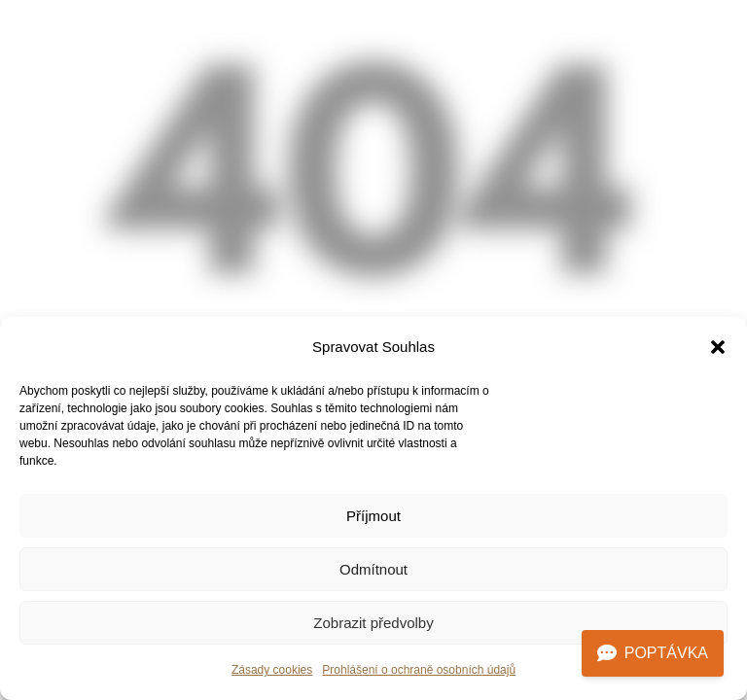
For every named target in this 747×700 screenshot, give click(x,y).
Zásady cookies (272, 670)
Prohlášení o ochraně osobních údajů (419, 670)
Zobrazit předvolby (373, 623)
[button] (718, 347)
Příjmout (373, 516)
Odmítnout (373, 569)
